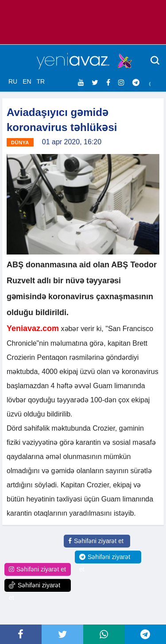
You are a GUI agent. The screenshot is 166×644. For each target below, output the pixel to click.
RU (13, 81)
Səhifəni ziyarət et (96, 541)
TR (41, 81)
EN (27, 81)
